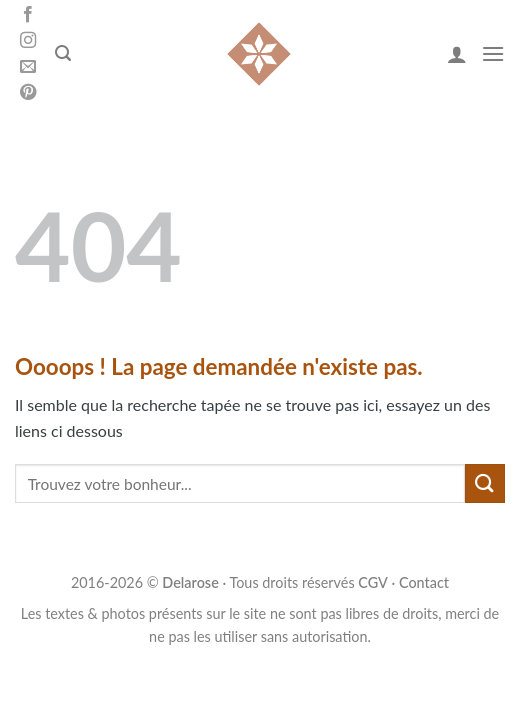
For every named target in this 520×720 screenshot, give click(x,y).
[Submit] (485, 483)
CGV (373, 582)
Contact (424, 582)
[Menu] (493, 53)
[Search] (63, 53)
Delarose (190, 582)
